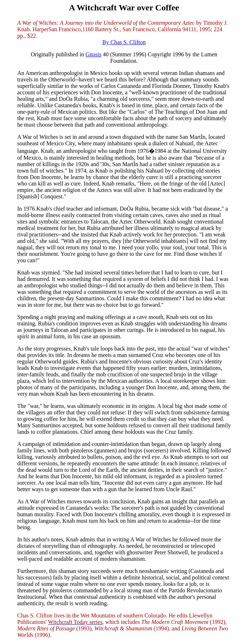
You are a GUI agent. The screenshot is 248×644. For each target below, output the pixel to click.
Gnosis (93, 54)
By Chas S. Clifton (124, 42)
